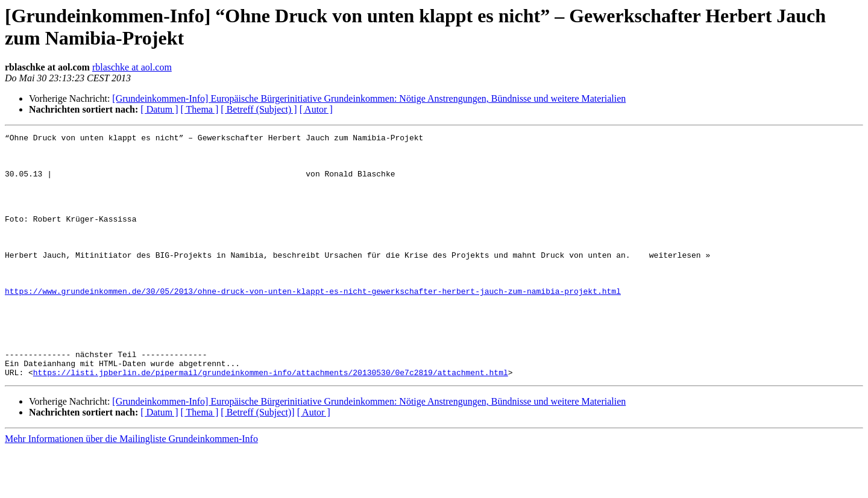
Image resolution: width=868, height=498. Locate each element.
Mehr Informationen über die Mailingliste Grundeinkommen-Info (131, 487)
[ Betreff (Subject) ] (259, 109)
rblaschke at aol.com (132, 67)
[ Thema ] (200, 109)
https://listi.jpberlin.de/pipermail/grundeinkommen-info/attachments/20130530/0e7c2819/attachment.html (271, 421)
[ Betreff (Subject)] (257, 461)
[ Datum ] (159, 109)
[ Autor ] (316, 109)
